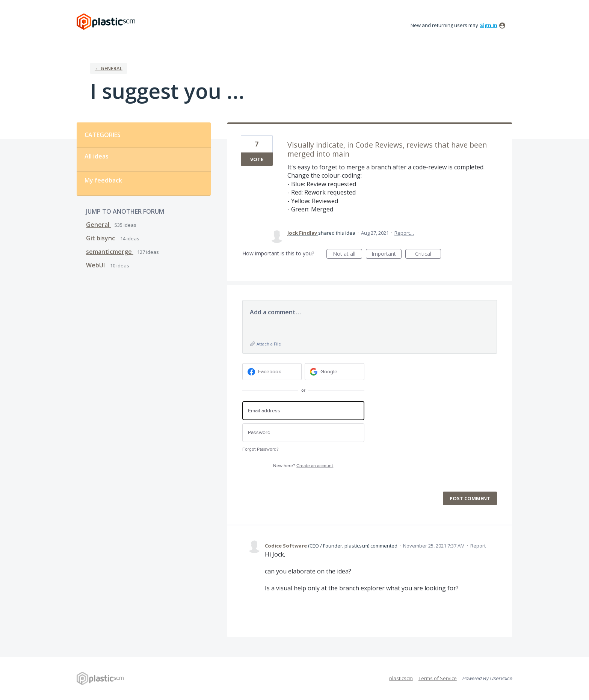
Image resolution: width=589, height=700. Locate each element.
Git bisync (101, 238)
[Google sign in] (335, 372)
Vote (257, 159)
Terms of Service (438, 678)
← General (109, 68)
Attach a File (269, 344)
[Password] (303, 433)
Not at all (347, 254)
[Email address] (303, 411)
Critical (428, 254)
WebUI (96, 265)
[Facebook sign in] (272, 372)
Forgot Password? (261, 449)
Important (387, 254)
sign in (489, 25)
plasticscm (401, 678)
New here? (303, 466)
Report (478, 546)
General (98, 225)
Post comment (470, 498)
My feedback (103, 180)
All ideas (97, 156)
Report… (404, 233)
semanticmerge (110, 252)
